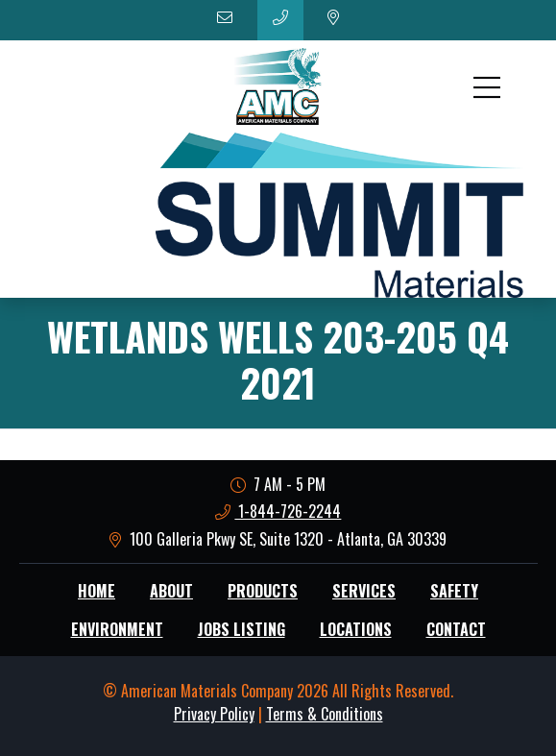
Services (364, 591)
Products (263, 591)
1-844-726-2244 (278, 511)
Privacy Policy (214, 714)
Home (97, 591)
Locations (356, 629)
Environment (117, 629)
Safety (454, 591)
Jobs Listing (242, 629)
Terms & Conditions (325, 714)
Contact (456, 629)
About (171, 591)
